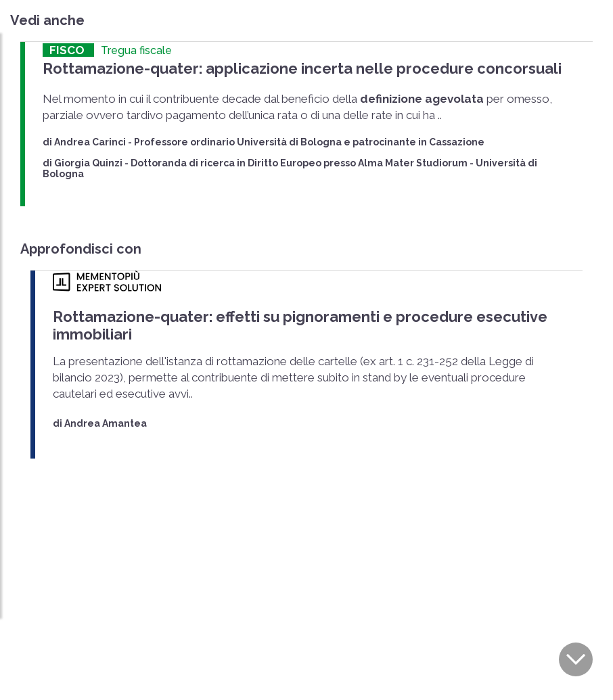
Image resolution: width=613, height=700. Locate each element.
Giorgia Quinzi (88, 162)
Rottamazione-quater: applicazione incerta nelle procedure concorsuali (291, 68)
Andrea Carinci (90, 141)
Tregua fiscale (136, 50)
